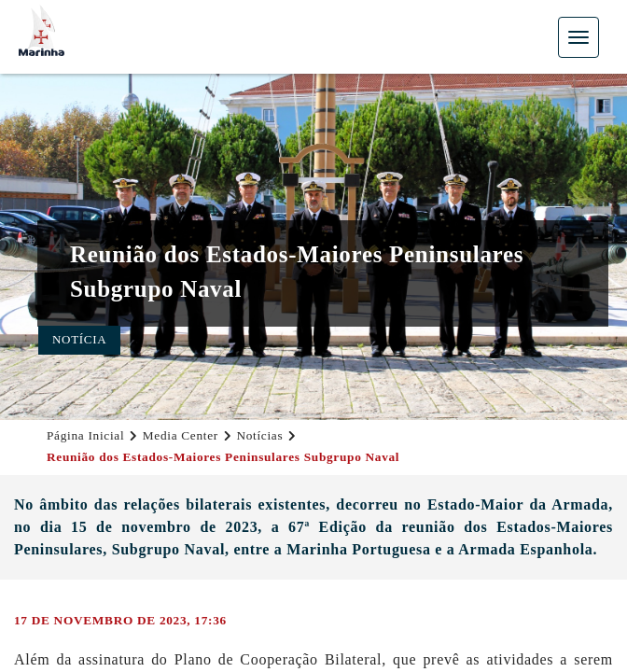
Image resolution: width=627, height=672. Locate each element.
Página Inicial (85, 435)
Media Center (181, 435)
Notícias (259, 435)
